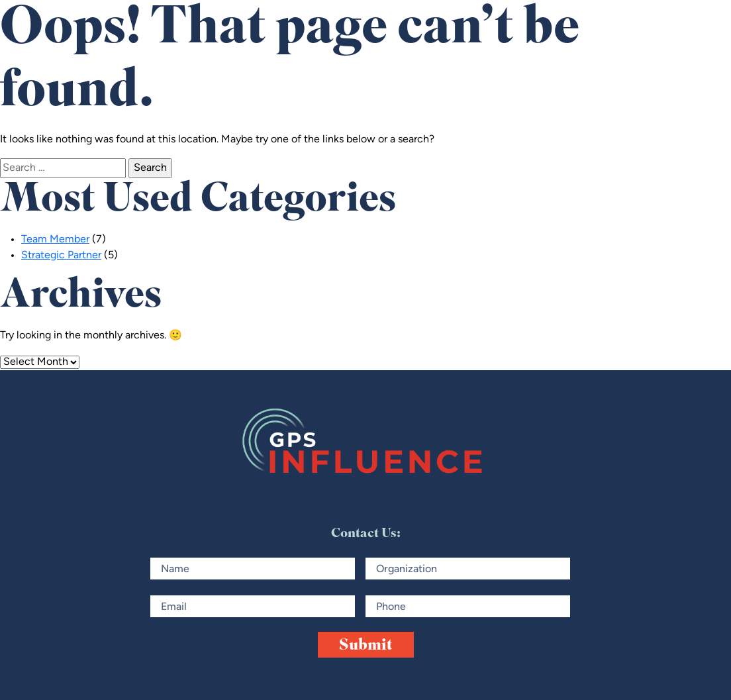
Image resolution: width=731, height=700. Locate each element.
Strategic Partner (61, 256)
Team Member (55, 240)
